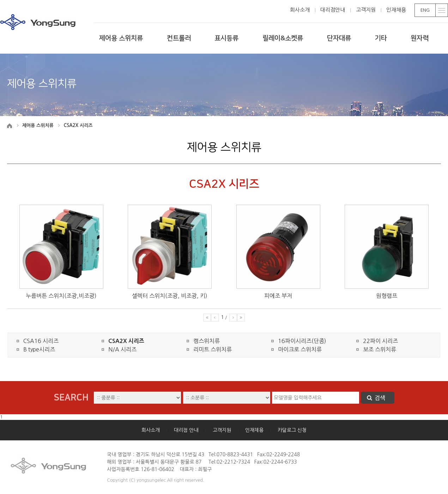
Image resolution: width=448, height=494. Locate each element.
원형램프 (387, 296)
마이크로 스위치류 (300, 349)
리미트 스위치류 (213, 349)
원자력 (420, 38)
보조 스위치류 (380, 349)
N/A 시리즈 (122, 349)
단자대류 (339, 38)
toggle (442, 10)
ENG (425, 10)
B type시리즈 (39, 349)
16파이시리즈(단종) (302, 341)
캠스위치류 (207, 341)
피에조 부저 (278, 296)
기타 (381, 38)
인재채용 (396, 10)
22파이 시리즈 (380, 341)
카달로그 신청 (292, 430)
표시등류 (226, 38)
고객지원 (366, 10)
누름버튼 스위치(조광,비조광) (61, 296)
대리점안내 (333, 10)
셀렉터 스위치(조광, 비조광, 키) (170, 296)
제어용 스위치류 (121, 38)
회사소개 (300, 10)
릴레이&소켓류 (283, 38)
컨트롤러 (179, 38)
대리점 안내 (186, 430)
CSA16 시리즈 (41, 341)
